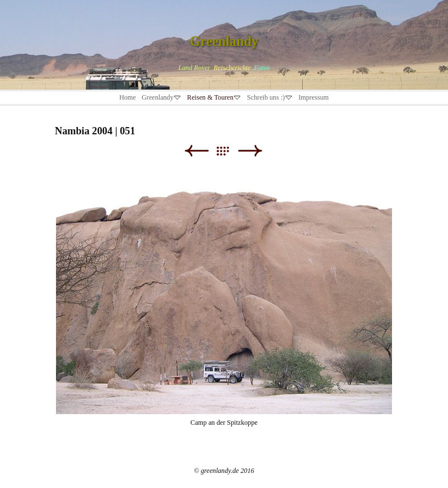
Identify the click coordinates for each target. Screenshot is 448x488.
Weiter (250, 151)
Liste (228, 151)
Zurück (196, 151)
